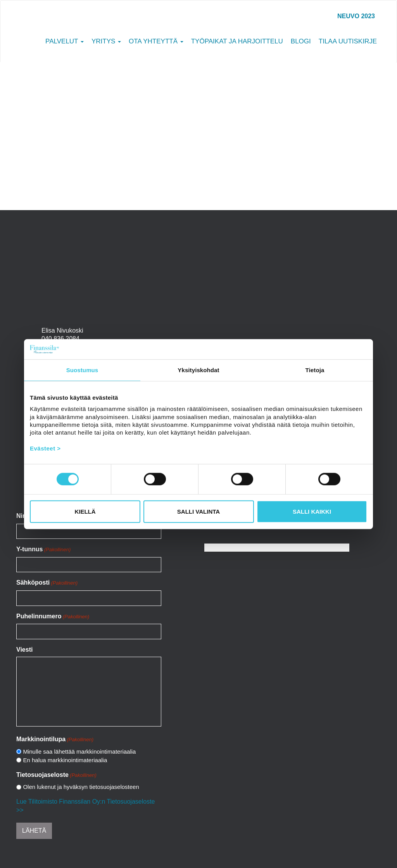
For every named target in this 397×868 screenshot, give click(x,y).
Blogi (301, 41)
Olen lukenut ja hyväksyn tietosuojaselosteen (81, 787)
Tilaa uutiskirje (348, 41)
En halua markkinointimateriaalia (65, 760)
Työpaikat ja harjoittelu (237, 41)
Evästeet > (45, 448)
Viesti (24, 650)
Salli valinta (198, 512)
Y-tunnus (43, 550)
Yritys (106, 41)
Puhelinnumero (53, 617)
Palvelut (65, 41)
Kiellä (85, 512)
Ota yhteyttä (156, 41)
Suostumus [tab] (82, 370)
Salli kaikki (312, 512)
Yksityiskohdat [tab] (198, 370)
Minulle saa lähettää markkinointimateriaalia (79, 752)
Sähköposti (47, 583)
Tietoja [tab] (315, 370)
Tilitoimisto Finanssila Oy (67, 25)
